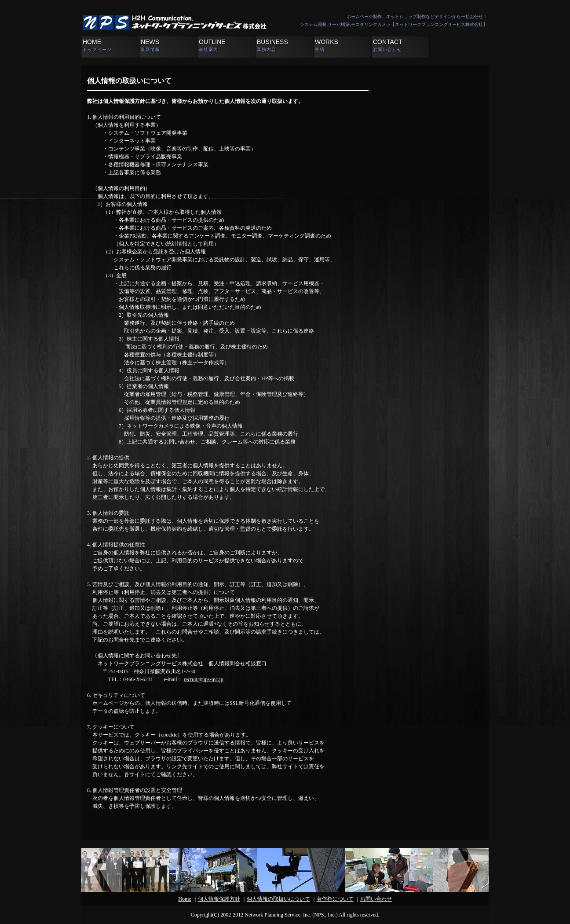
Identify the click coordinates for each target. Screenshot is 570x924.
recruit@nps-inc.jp (204, 679)
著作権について (335, 899)
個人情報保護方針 (219, 899)
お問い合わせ (376, 899)
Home (185, 899)
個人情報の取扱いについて (278, 899)
